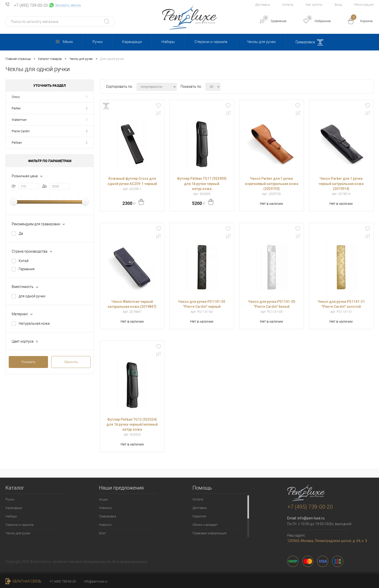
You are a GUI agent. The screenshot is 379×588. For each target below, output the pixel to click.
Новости (105, 525)
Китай (24, 261)
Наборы (168, 42)
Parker (16, 108)
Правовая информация (209, 533)
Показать (28, 362)
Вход (338, 5)
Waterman (19, 120)
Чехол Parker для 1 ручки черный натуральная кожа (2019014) (341, 183)
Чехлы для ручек (261, 42)
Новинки (105, 508)
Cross (16, 97)
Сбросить (71, 362)
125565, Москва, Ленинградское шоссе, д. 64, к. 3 (327, 541)
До (45, 186)
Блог (102, 533)
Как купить (314, 5)
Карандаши (132, 42)
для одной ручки (32, 296)
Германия (27, 269)
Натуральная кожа (34, 323)
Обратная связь (24, 581)
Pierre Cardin (21, 131)
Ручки (97, 42)
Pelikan (17, 143)
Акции (103, 499)
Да (21, 233)
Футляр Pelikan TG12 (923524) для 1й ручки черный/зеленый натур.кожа (132, 424)
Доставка (262, 5)
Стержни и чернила (211, 42)
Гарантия (199, 516)
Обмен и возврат (205, 525)
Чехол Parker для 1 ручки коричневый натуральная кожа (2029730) (272, 183)
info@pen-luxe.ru (311, 518)
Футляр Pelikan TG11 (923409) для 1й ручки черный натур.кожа (202, 183)
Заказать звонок (68, 5)
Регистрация (364, 5)
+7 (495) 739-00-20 (31, 5)
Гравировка (309, 42)
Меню (64, 42)
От (14, 186)
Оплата (288, 5)
